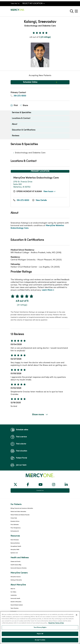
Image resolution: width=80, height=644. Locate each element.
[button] (77, 10)
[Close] (77, 617)
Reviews (16, 136)
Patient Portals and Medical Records (20, 515)
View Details (40, 200)
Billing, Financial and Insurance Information (22, 508)
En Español (13, 612)
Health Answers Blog (16, 565)
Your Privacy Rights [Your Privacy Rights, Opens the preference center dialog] (40, 629)
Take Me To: (15, 4)
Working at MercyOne (16, 580)
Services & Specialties (22, 113)
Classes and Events (15, 562)
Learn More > (48, 290)
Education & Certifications (24, 130)
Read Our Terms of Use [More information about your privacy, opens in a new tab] (56, 625)
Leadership (14, 595)
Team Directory (15, 608)
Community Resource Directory (19, 568)
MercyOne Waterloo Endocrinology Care (36, 178)
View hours (50, 192)
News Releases (15, 540)
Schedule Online (30, 82)
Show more (40, 415)
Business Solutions (15, 543)
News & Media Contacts (17, 605)
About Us (13, 589)
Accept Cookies (40, 642)
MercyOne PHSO (15, 550)
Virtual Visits (14, 518)
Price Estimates (15, 525)
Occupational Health (16, 546)
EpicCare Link (14, 553)
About (15, 124)
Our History (13, 592)
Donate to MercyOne (16, 602)
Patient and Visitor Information (18, 512)
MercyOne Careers (16, 577)
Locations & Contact (21, 118)
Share (24, 105)
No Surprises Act (15, 531)
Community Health (15, 599)
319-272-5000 (18, 96)
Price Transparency (16, 528)
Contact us (40, 490)
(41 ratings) (46, 37)
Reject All (40, 635)
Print (14, 105)
